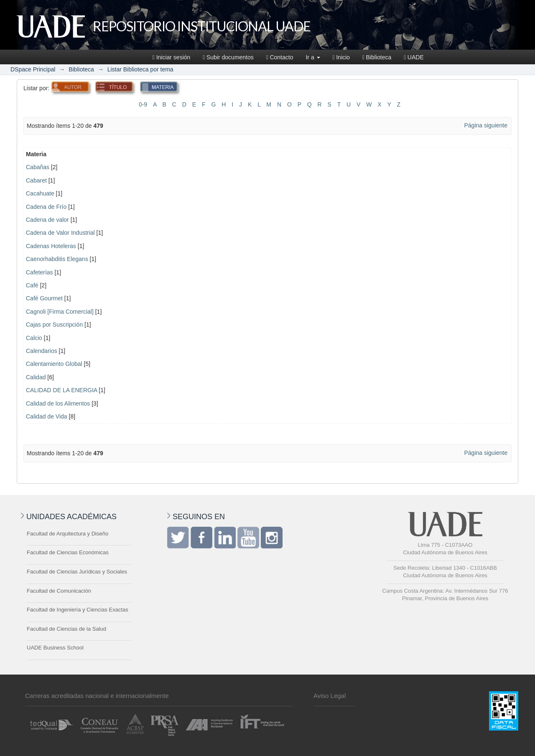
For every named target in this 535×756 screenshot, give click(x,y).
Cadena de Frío (46, 207)
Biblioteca (377, 57)
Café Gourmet (44, 298)
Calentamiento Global (54, 364)
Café (32, 285)
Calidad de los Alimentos (58, 403)
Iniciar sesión (171, 57)
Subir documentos (228, 57)
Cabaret (36, 180)
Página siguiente (486, 125)
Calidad (36, 377)
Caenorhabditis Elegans (57, 259)
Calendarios (42, 351)
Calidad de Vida (47, 416)
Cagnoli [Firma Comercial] (60, 312)
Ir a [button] (313, 57)
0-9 (143, 104)
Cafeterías (39, 272)
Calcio (34, 338)
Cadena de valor (47, 220)
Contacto (280, 57)
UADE (414, 57)
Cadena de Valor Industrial (60, 233)
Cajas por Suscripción (54, 325)
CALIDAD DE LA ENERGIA (61, 390)
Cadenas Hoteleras (51, 246)
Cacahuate (40, 193)
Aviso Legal (330, 696)
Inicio (341, 57)
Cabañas (38, 167)
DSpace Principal (33, 69)
